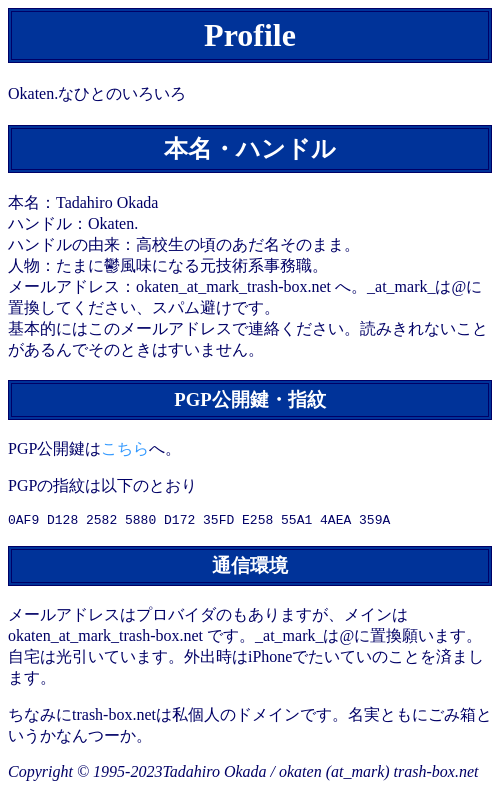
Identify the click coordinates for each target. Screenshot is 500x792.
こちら (125, 448)
